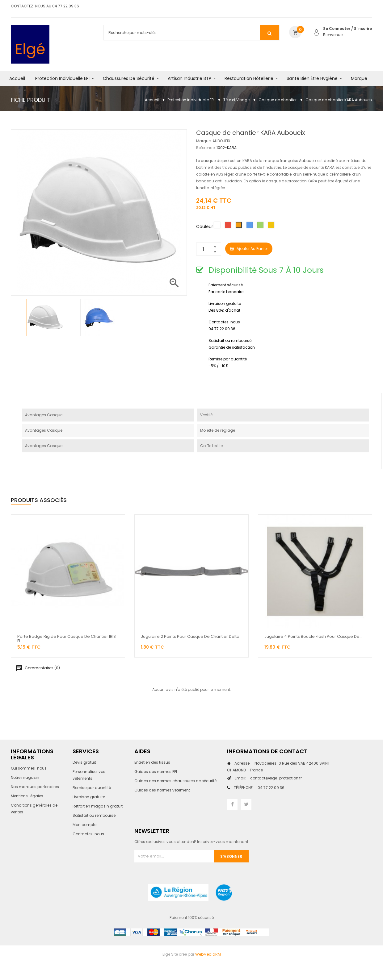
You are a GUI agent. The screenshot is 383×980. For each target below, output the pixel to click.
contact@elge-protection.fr (268, 778)
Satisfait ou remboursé (94, 815)
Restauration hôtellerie (249, 78)
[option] (45, 318)
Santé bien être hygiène (312, 78)
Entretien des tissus (152, 762)
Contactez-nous (88, 834)
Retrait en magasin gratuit (98, 806)
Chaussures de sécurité (129, 78)
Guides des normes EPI (156, 772)
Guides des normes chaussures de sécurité (175, 781)
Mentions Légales (27, 796)
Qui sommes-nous (29, 768)
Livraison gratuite (89, 797)
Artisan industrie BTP (189, 78)
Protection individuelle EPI (62, 78)
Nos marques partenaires (35, 787)
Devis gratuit (84, 762)
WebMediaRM (208, 954)
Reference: (206, 148)
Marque (359, 78)
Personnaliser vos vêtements (89, 775)
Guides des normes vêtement (162, 790)
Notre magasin (25, 777)
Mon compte (84, 825)
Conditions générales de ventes (34, 809)
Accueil (17, 78)
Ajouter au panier (249, 249)
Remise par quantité (92, 788)
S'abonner (231, 856)
